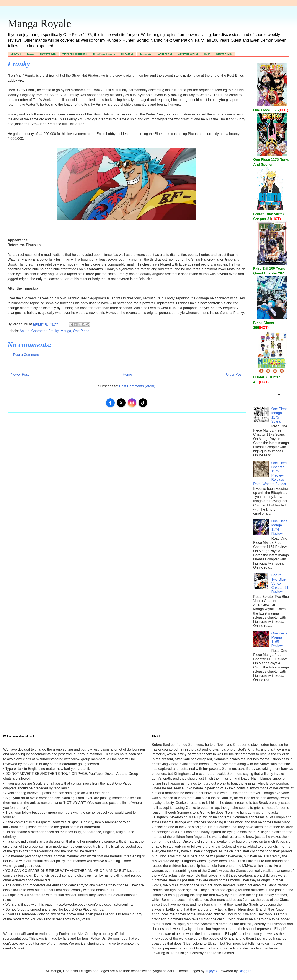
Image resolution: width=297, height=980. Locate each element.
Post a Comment (26, 355)
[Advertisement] (271, 705)
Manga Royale (39, 23)
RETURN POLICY (224, 54)
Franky (54, 331)
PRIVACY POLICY (48, 54)
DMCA (207, 54)
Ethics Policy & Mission (104, 54)
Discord (31, 54)
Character (39, 331)
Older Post (234, 374)
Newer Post (20, 374)
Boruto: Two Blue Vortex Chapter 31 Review (280, 584)
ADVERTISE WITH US (188, 54)
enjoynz (211, 971)
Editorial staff (146, 54)
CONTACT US (127, 54)
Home (127, 374)
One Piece (81, 331)
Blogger (245, 971)
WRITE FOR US (165, 54)
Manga (66, 331)
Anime (24, 331)
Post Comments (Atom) (137, 386)
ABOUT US (16, 54)
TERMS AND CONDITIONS (75, 54)
